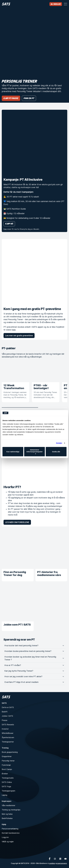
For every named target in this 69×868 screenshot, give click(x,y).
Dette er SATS (8, 707)
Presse (5, 720)
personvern (62, 863)
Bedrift (5, 712)
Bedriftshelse (7, 818)
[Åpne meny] (65, 4)
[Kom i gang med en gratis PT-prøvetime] (34, 272)
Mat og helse (7, 814)
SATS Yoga (6, 786)
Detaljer (59, 443)
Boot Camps (7, 769)
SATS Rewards (8, 725)
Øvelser (5, 774)
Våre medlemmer (8, 805)
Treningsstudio (8, 778)
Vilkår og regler (8, 842)
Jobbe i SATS (7, 716)
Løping (4, 795)
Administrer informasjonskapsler (34, 452)
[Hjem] (6, 4)
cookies (52, 863)
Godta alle (56, 452)
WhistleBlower (8, 733)
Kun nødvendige (13, 452)
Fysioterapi (6, 765)
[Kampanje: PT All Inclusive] (34, 143)
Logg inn (5, 837)
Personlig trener (8, 761)
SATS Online (7, 782)
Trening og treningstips (11, 810)
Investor (5, 729)
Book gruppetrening (10, 752)
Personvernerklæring (10, 829)
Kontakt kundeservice (11, 833)
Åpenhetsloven (8, 737)
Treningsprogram (8, 791)
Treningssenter (8, 742)
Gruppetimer (7, 756)
